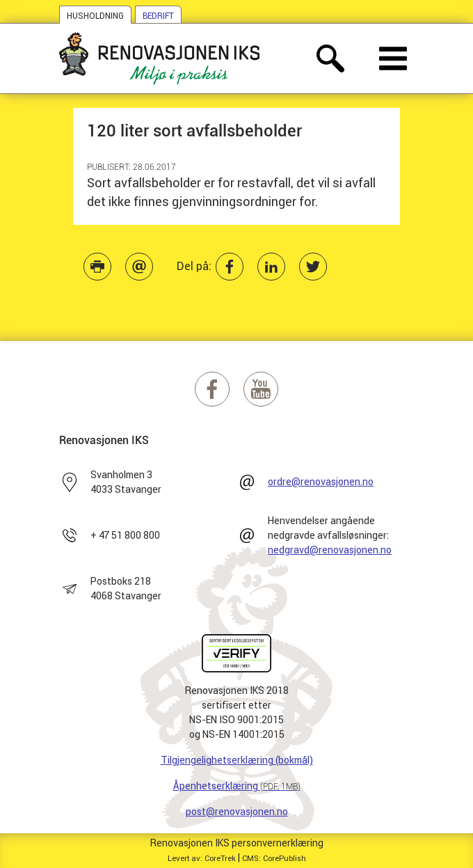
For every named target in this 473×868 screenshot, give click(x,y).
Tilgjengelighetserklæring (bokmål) (237, 760)
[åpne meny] (393, 58)
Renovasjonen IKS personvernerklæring (237, 843)
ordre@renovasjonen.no (321, 482)
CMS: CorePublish (274, 858)
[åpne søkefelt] (330, 58)
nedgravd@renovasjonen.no (330, 550)
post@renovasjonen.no (237, 812)
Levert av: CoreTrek (202, 858)
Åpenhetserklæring (237, 786)
